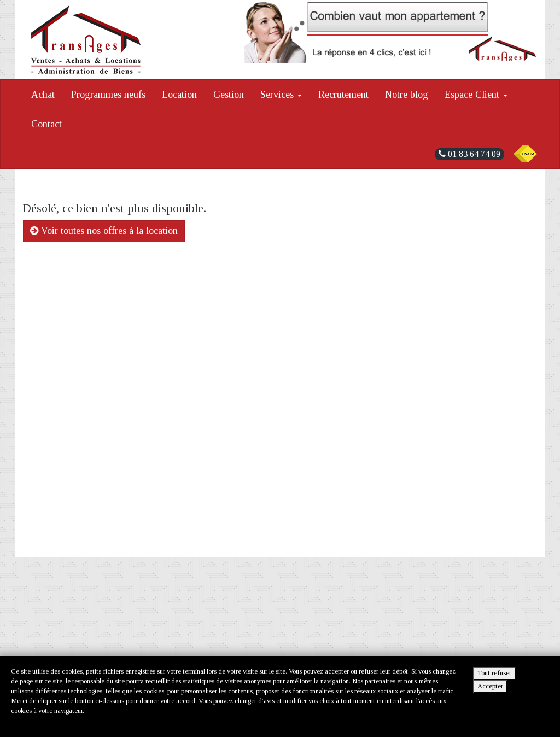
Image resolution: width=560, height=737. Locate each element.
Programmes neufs (108, 95)
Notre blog (407, 95)
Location (179, 95)
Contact (46, 124)
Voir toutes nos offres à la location (104, 231)
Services (281, 95)
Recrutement (343, 95)
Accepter (490, 686)
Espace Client (476, 95)
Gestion (229, 95)
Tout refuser (494, 673)
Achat (43, 95)
